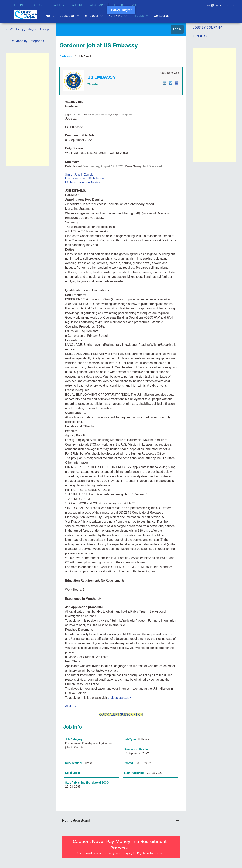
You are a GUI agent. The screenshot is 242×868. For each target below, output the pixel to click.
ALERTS (77, 5)
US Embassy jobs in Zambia (82, 182)
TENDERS (118, 5)
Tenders (200, 36)
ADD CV (59, 5)
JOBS (136, 5)
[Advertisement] (28, 110)
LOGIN (177, 29)
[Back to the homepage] (26, 15)
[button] (28, 29)
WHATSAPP (97, 5)
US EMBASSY (102, 77)
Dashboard (66, 56)
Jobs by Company (207, 27)
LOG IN (18, 5)
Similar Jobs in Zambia (79, 174)
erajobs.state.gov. (120, 698)
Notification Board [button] (76, 820)
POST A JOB (38, 5)
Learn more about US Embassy (84, 178)
